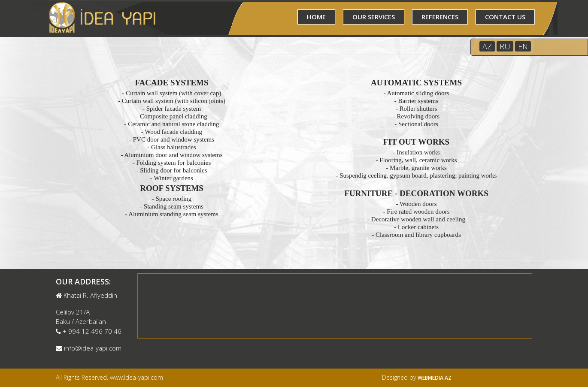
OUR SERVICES (374, 17)
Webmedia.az (435, 378)
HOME (316, 17)
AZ (487, 46)
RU (505, 46)
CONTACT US (505, 17)
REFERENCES (440, 17)
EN (523, 46)
